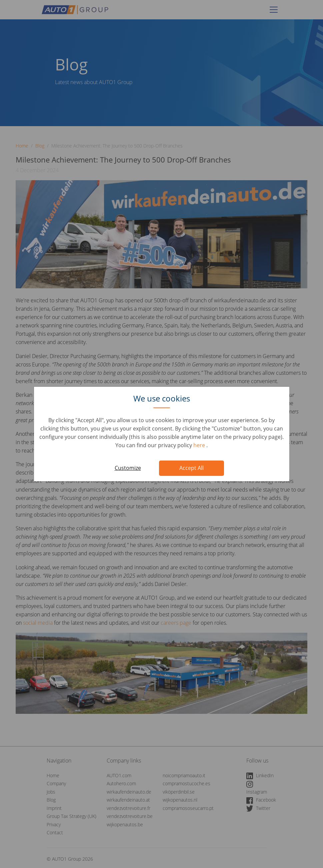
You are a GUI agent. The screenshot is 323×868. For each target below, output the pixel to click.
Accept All (191, 468)
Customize (128, 468)
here (200, 445)
